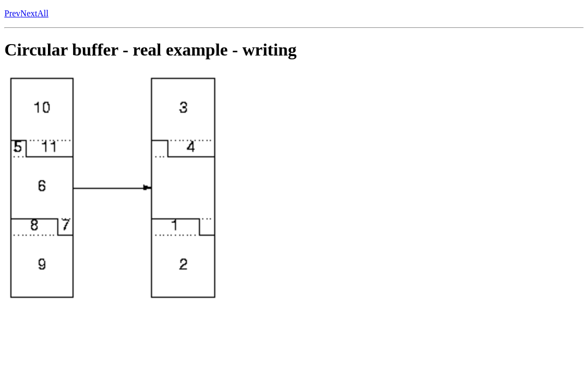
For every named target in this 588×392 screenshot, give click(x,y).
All (43, 13)
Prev (12, 13)
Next (29, 13)
